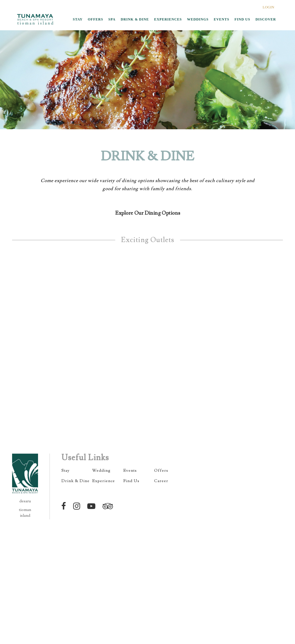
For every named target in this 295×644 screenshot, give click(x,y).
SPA (112, 19)
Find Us (131, 481)
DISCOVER (266, 19)
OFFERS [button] (96, 19)
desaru (25, 501)
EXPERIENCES (168, 19)
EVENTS (222, 19)
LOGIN (268, 7)
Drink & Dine (75, 481)
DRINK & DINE (135, 19)
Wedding (101, 471)
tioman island (25, 513)
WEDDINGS (198, 19)
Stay (66, 471)
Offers (161, 471)
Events (130, 471)
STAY (78, 19)
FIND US (242, 19)
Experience (104, 481)
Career (161, 481)
